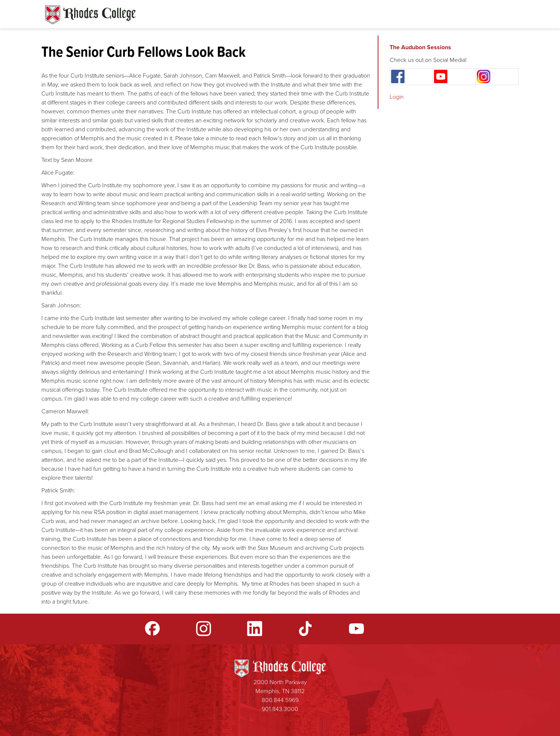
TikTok (305, 629)
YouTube (356, 629)
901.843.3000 (280, 709)
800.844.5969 (280, 700)
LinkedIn (255, 629)
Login (397, 97)
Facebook (152, 629)
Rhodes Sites (90, 15)
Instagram (204, 629)
